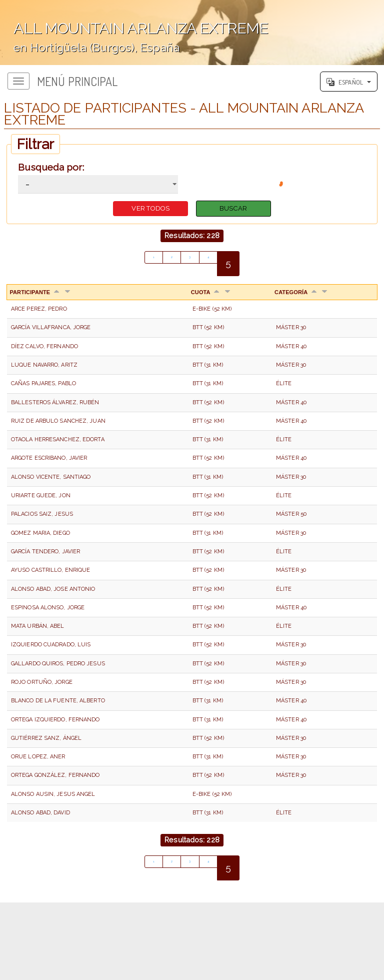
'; (192, 33)
